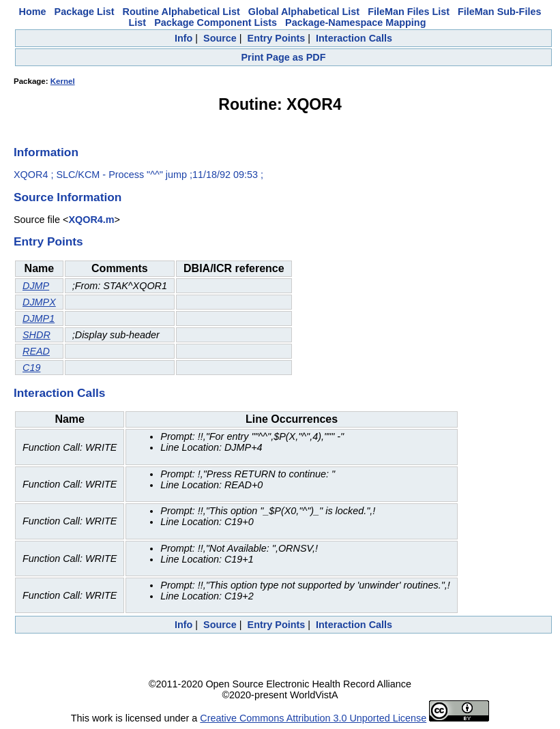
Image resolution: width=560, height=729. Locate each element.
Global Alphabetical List (304, 12)
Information (46, 152)
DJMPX (39, 302)
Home (33, 12)
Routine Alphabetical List (181, 12)
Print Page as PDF (284, 57)
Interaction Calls (354, 38)
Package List (85, 12)
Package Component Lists (216, 23)
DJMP (36, 286)
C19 (31, 368)
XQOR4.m (91, 220)
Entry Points (277, 38)
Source (220, 38)
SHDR (36, 335)
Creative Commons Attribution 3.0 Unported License (313, 718)
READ (36, 351)
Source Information (68, 197)
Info (183, 38)
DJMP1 (39, 318)
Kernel (63, 81)
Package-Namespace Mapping (355, 23)
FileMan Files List (409, 12)
